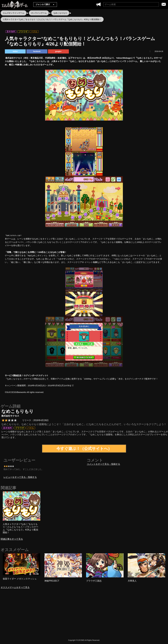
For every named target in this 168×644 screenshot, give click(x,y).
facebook (37, 51)
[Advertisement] (60, 616)
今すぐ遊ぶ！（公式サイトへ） (84, 449)
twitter (15, 51)
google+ (58, 51)
